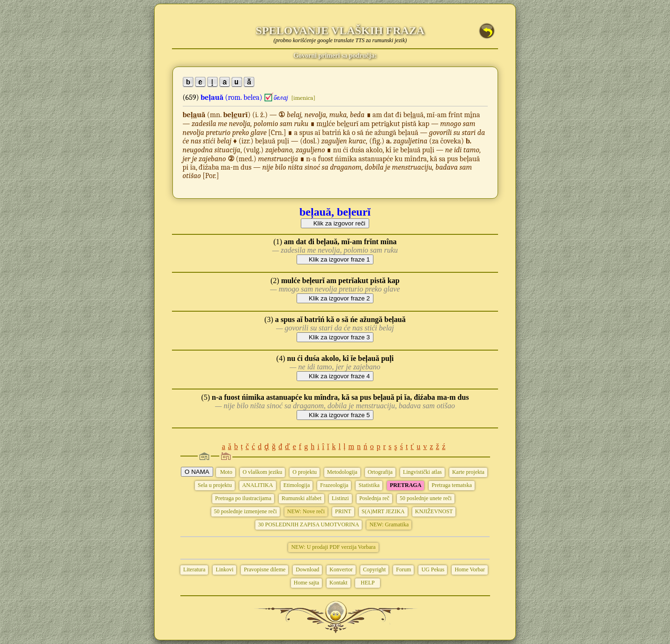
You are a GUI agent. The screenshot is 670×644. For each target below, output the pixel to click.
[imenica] (303, 98)
